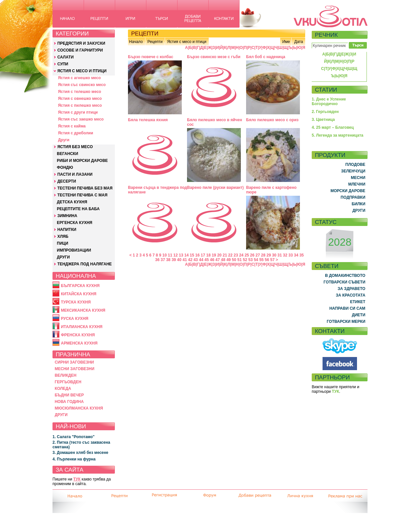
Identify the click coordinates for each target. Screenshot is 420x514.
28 (263, 255)
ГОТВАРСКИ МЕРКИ (346, 322)
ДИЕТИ (358, 315)
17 (203, 255)
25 (247, 255)
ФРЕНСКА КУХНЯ (78, 335)
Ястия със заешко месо (81, 119)
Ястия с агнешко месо (79, 78)
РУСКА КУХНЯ (74, 319)
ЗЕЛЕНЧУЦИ (353, 171)
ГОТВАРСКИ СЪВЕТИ (344, 282)
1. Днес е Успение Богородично (329, 101)
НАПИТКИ (67, 230)
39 (174, 260)
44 (201, 260)
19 (214, 255)
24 (241, 255)
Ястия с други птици (78, 112)
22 (230, 255)
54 (256, 260)
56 (267, 260)
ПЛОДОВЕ (356, 165)
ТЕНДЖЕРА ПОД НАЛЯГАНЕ (85, 264)
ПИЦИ (63, 243)
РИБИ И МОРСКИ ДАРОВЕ (82, 161)
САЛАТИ (66, 57)
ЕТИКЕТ (358, 302)
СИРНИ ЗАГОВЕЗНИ (74, 362)
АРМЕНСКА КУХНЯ (79, 343)
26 (252, 255)
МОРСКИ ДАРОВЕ (348, 191)
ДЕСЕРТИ (67, 181)
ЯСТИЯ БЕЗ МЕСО (75, 147)
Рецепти (155, 42)
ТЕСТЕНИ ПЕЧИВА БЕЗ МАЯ (85, 188)
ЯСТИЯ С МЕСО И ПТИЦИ (82, 71)
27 (258, 255)
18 (208, 255)
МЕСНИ (358, 178)
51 (239, 260)
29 (269, 255)
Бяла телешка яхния (148, 120)
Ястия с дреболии (76, 133)
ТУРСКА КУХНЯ (76, 302)
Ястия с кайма (72, 126)
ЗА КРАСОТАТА (351, 295)
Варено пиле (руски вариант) (215, 188)
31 (280, 255)
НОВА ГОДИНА (69, 402)
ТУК (77, 479)
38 (168, 260)
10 (165, 255)
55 (261, 260)
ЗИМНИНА (67, 216)
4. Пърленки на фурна (74, 459)
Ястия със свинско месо (82, 85)
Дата (299, 42)
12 (175, 255)
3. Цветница (323, 120)
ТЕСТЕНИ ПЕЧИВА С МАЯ (83, 195)
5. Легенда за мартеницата (337, 135)
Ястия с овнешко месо (80, 99)
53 (251, 260)
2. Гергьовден (325, 112)
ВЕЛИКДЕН (66, 375)
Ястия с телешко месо (80, 92)
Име (286, 42)
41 (185, 260)
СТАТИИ (326, 90)
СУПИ (63, 64)
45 (207, 260)
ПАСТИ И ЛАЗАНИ (75, 174)
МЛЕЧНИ (357, 184)
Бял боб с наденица (266, 57)
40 (179, 260)
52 (245, 260)
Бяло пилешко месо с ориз (272, 120)
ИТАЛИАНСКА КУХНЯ (82, 327)
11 (170, 255)
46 (212, 260)
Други (64, 140)
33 (291, 255)
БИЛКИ (359, 204)
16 (197, 255)
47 (218, 260)
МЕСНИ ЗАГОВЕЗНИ (75, 369)
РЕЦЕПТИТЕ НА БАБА (78, 209)
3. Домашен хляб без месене (80, 453)
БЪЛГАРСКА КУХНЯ (80, 286)
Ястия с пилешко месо (80, 105)
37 (163, 260)
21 (225, 255)
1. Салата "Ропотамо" (73, 437)
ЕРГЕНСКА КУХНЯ (74, 223)
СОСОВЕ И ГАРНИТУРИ (80, 50)
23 (236, 255)
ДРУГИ (63, 257)
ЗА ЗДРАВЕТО (351, 289)
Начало (136, 42)
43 (196, 260)
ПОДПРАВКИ (353, 197)
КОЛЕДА (63, 389)
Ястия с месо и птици (187, 42)
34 (296, 255)
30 (274, 255)
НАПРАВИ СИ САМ (347, 308)
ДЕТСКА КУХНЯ (72, 202)
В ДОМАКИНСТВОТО (345, 276)
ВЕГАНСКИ (67, 154)
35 (301, 255)
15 (192, 255)
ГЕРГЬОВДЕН (68, 382)
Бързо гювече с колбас (151, 57)
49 (229, 260)
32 (285, 255)
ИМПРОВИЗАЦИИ (74, 250)
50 (234, 260)
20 (219, 255)
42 (190, 260)
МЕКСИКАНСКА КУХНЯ (83, 310)
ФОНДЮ (65, 168)
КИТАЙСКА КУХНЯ (78, 294)
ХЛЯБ (63, 236)
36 (157, 260)
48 (223, 260)
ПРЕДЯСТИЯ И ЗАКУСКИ (81, 43)
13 (181, 255)
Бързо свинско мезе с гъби (214, 57)
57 (273, 260)
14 (187, 255)
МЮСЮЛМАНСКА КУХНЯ (79, 408)
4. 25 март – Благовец (333, 127)
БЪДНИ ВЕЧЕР (69, 395)
